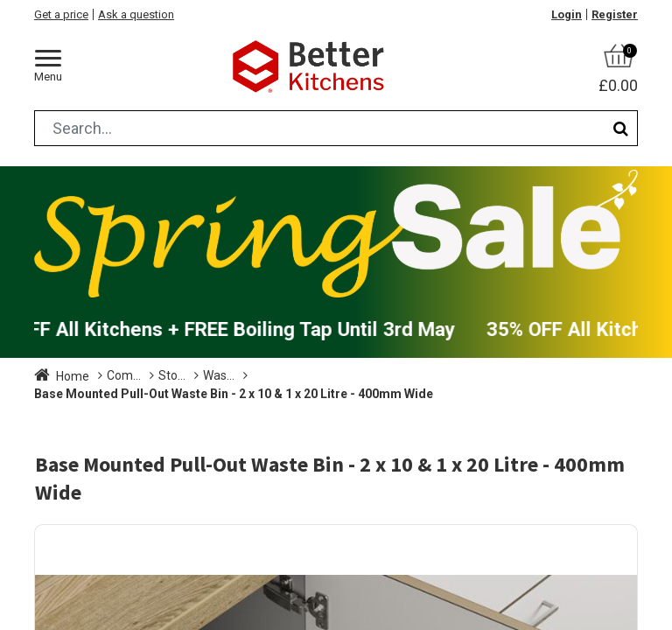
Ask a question (136, 14)
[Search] (621, 128)
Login (567, 14)
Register (615, 14)
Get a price (61, 14)
